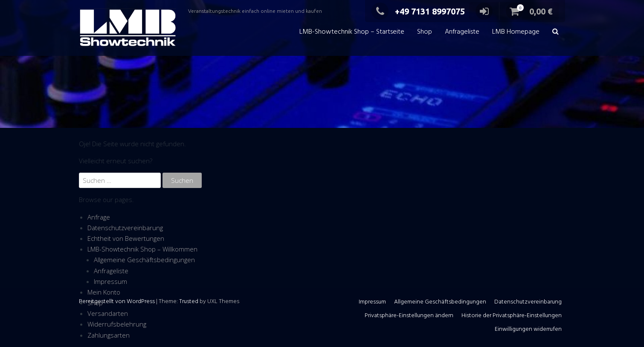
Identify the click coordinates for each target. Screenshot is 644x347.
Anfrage (99, 217)
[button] (556, 32)
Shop (425, 32)
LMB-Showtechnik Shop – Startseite (352, 32)
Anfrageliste (462, 32)
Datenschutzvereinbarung (125, 228)
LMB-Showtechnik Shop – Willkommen (142, 249)
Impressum (110, 281)
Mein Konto (104, 292)
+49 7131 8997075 (418, 11)
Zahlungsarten (109, 335)
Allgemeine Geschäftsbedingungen (144, 260)
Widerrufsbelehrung (117, 324)
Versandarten (108, 313)
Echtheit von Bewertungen (126, 238)
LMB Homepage (516, 32)
